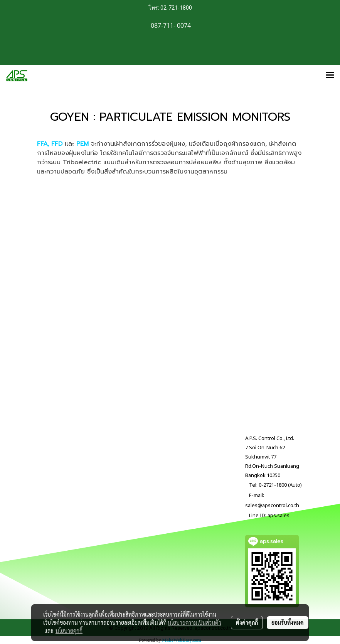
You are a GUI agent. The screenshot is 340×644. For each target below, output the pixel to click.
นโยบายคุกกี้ (69, 631)
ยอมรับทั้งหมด (288, 622)
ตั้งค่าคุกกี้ (247, 622)
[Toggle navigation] (330, 76)
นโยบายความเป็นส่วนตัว (194, 622)
